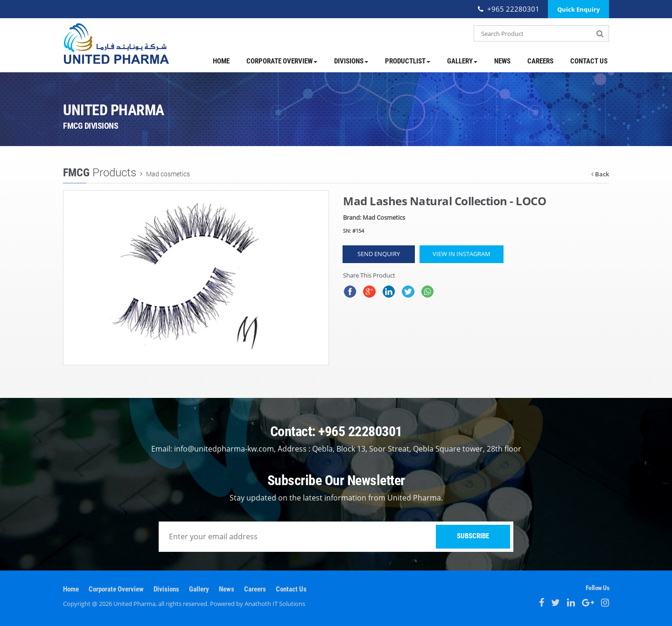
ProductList (408, 61)
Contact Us (589, 61)
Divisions (351, 61)
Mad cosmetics (167, 174)
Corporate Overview (282, 61)
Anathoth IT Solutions (275, 604)
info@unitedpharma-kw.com (224, 449)
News (502, 61)
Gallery (462, 61)
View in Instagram (462, 254)
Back (600, 174)
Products (100, 172)
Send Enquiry (379, 254)
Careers (540, 61)
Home (221, 61)
